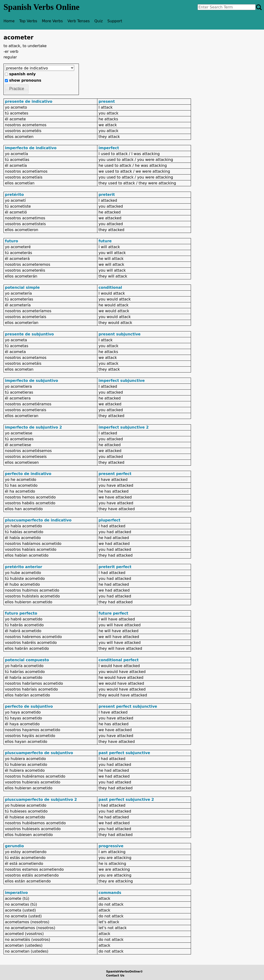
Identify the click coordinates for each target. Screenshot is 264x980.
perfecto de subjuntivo (29, 706)
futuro (11, 241)
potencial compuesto (27, 660)
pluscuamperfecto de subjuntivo (39, 753)
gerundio (14, 846)
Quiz (99, 21)
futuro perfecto (21, 613)
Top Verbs (28, 21)
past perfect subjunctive (124, 753)
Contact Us (115, 975)
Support (115, 21)
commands (110, 893)
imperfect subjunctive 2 (124, 427)
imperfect (109, 148)
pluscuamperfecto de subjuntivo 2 (41, 800)
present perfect (115, 474)
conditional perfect (119, 660)
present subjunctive (120, 334)
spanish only (22, 74)
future (105, 241)
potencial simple (22, 287)
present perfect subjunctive (128, 706)
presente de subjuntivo (29, 334)
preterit (107, 195)
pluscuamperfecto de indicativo (38, 520)
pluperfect (109, 520)
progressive (111, 846)
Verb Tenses (79, 21)
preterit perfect (115, 567)
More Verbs (52, 21)
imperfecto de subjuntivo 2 (33, 427)
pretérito (14, 195)
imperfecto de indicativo (31, 148)
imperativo (16, 893)
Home (9, 21)
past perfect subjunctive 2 (126, 800)
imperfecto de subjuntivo (31, 381)
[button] (17, 89)
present (107, 101)
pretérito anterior (24, 567)
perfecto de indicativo (28, 474)
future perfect (113, 613)
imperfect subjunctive (122, 381)
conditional (110, 287)
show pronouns (25, 80)
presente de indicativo (29, 101)
